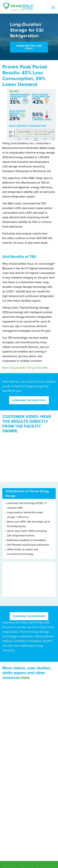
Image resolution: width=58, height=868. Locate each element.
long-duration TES (21, 368)
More (6, 368)
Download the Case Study (29, 47)
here (25, 678)
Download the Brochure (29, 616)
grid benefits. (40, 368)
